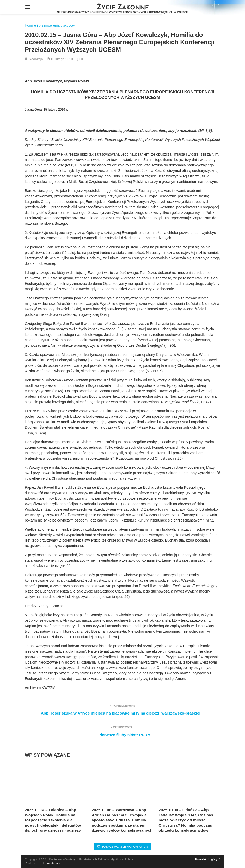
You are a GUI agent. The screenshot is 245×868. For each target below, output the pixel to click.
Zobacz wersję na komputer (123, 847)
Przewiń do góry (207, 859)
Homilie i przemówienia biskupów (50, 25)
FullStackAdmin (50, 863)
